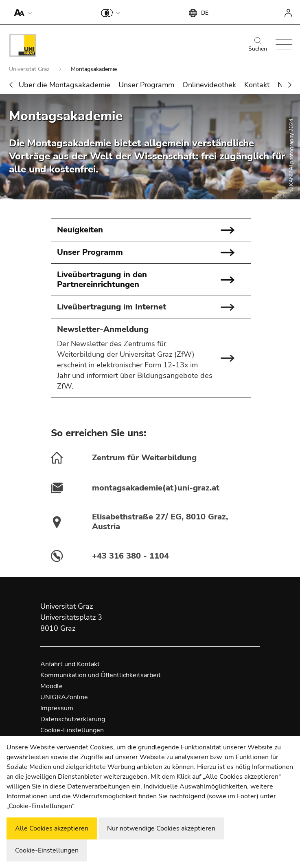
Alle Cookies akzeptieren (52, 828)
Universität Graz (30, 69)
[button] (21, 12)
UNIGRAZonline (64, 697)
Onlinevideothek (209, 85)
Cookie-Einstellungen (72, 730)
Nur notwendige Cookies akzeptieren (161, 828)
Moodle (51, 686)
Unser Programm (146, 85)
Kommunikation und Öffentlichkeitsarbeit (101, 675)
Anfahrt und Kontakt (70, 664)
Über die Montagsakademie (65, 85)
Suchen (258, 45)
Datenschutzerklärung (73, 719)
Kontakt (257, 85)
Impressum (57, 708)
